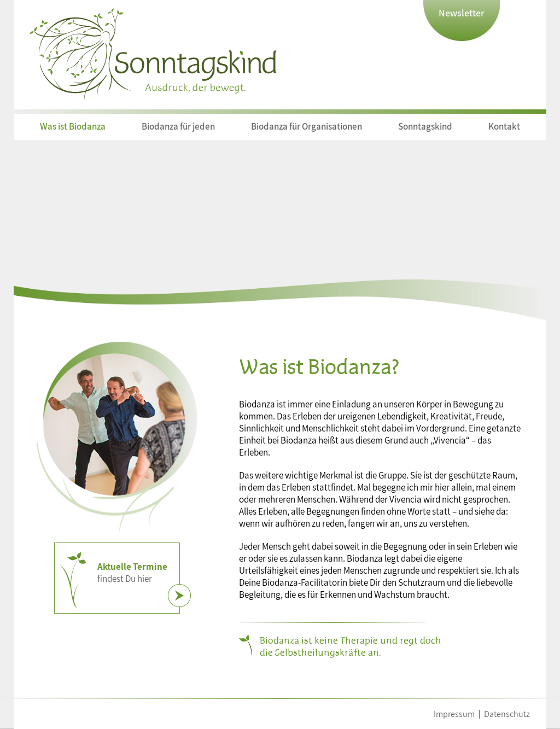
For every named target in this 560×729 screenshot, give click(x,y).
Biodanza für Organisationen (307, 126)
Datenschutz (507, 714)
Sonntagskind (425, 126)
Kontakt (504, 126)
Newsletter (462, 13)
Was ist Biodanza (73, 126)
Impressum (454, 714)
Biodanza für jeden (178, 126)
